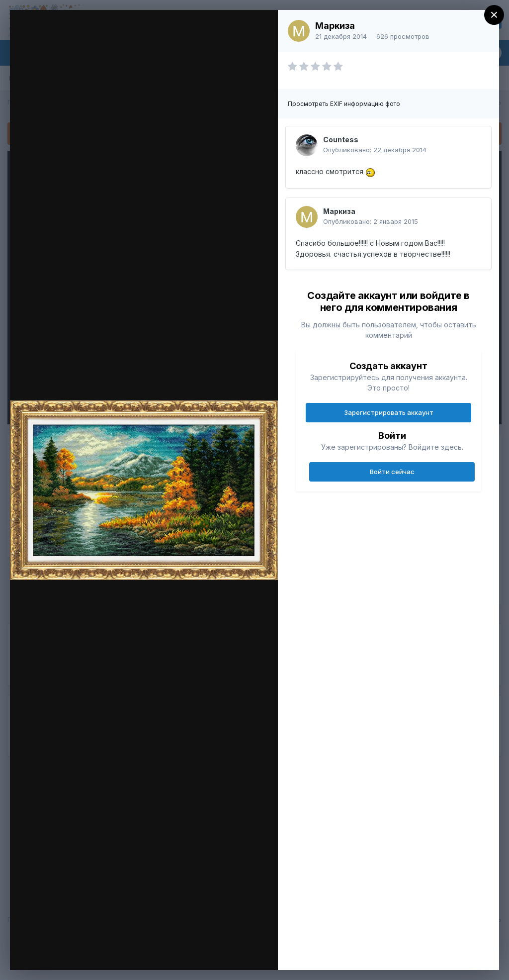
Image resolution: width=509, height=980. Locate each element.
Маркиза (335, 26)
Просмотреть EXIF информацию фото (344, 104)
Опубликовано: (375, 150)
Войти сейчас (392, 472)
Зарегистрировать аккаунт (389, 412)
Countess (341, 140)
